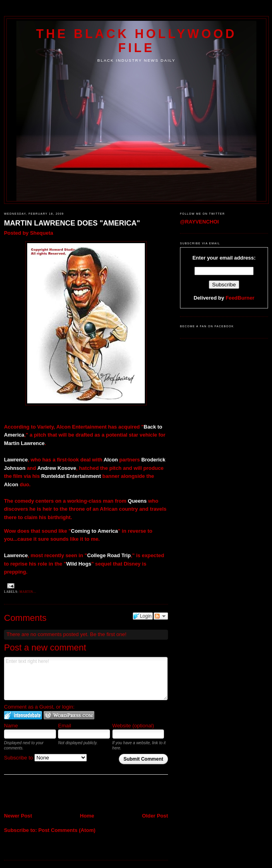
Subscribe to (45, 758)
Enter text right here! (86, 679)
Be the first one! (108, 634)
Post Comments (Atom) (67, 830)
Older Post (155, 816)
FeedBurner (240, 298)
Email (65, 726)
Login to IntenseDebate (23, 715)
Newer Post (18, 816)
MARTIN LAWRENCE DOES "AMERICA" (72, 223)
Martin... (28, 592)
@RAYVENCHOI (199, 222)
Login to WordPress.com (69, 715)
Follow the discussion (161, 616)
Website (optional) (133, 726)
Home (87, 816)
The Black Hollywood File (136, 41)
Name (11, 726)
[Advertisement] (51, 794)
